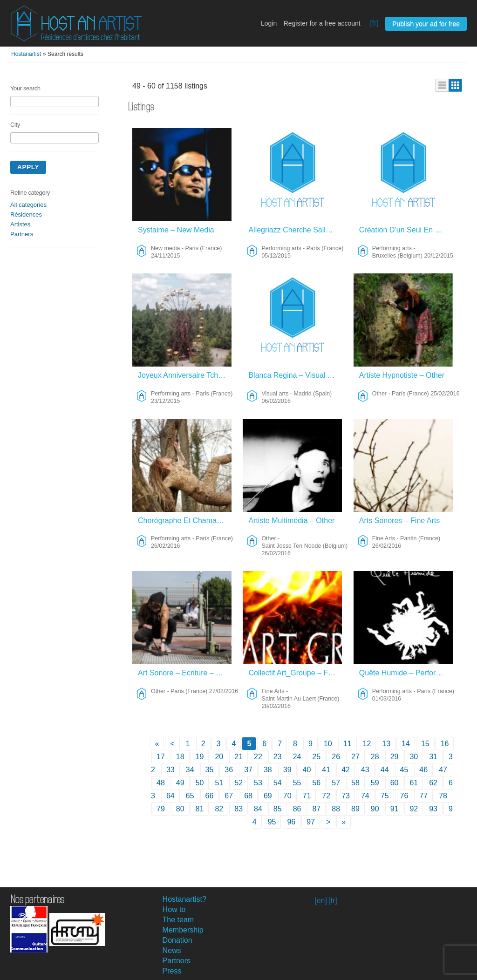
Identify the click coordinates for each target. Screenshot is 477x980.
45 (404, 770)
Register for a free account (322, 23)
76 (404, 796)
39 (287, 770)
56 (316, 783)
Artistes (20, 224)
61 (414, 783)
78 (443, 796)
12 (367, 744)
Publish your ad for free (426, 24)
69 (268, 796)
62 (433, 783)
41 (326, 770)
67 (229, 796)
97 (311, 822)
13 (386, 744)
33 (170, 770)
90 (375, 809)
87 (316, 809)
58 (355, 783)
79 (161, 809)
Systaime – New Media (176, 230)
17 (161, 757)
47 (443, 770)
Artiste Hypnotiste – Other (402, 375)
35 (210, 770)
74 (365, 796)
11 (348, 744)
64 (170, 796)
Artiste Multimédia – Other (291, 521)
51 (219, 783)
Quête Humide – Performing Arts (406, 673)
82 (219, 809)
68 (248, 796)
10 (328, 744)
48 (161, 783)
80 (180, 809)
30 (414, 757)
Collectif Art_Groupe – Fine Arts (295, 673)
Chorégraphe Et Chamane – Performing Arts (185, 521)
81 (200, 809)
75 (385, 796)
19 (200, 757)
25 (316, 757)
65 (190, 796)
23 (278, 757)
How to (174, 909)
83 (238, 809)
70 (287, 796)
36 (229, 770)
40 (307, 770)
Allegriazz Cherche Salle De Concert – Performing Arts (295, 230)
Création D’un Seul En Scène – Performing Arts (406, 230)
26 (336, 757)
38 (268, 770)
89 (355, 809)
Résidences (26, 214)
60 (395, 783)
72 (326, 796)
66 (210, 796)
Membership (183, 930)
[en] (321, 901)
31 (433, 757)
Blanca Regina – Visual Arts (294, 375)
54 (278, 783)
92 (414, 809)
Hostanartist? (184, 899)
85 (278, 809)
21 (238, 757)
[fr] (374, 23)
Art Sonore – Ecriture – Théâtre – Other (185, 673)
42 (346, 770)
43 (365, 770)
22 (258, 757)
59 (375, 783)
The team (178, 920)
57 (336, 783)
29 (395, 757)
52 (238, 783)
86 (297, 809)
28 (375, 757)
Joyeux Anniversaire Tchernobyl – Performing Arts (185, 375)
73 (346, 796)
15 (425, 744)
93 (433, 809)
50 (200, 783)
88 (336, 809)
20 (219, 757)
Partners (22, 234)
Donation (177, 940)
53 (258, 783)
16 (445, 744)
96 (291, 822)
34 (190, 770)
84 (258, 809)
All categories (28, 205)
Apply (28, 167)
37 (248, 770)
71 (307, 796)
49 (180, 783)
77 (423, 796)
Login (269, 23)
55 (297, 783)
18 (180, 757)
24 (297, 757)
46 (423, 770)
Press (172, 971)
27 (355, 757)
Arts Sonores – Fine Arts (399, 521)
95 (272, 822)
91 (395, 809)
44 (385, 770)
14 (406, 744)
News (172, 950)
